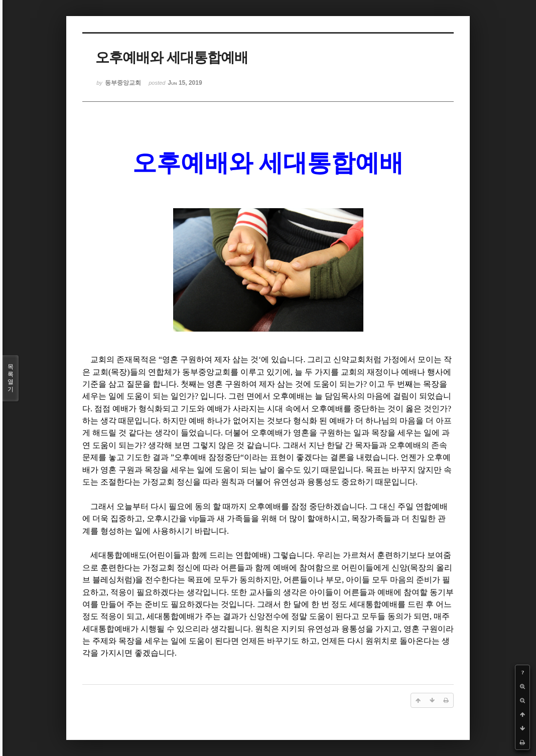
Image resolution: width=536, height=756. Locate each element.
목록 (11, 378)
